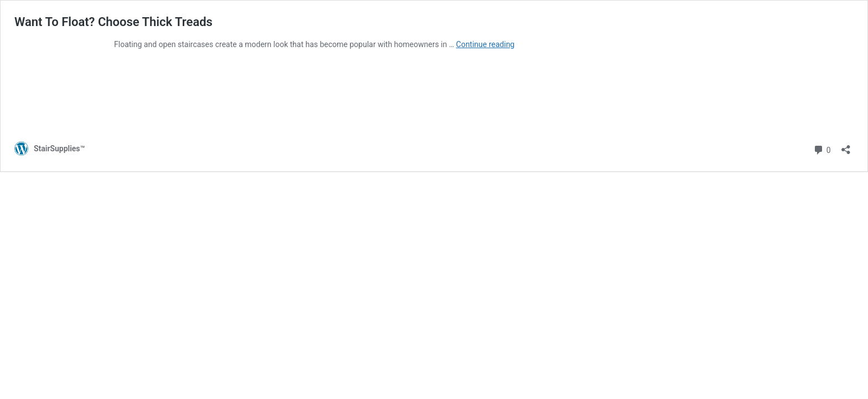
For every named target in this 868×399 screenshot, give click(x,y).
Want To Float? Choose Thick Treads (113, 22)
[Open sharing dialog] (846, 146)
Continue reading (485, 44)
